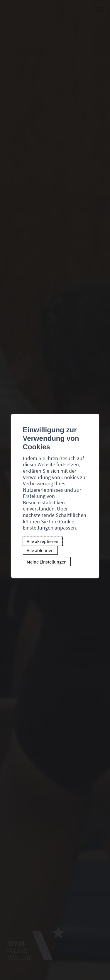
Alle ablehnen (40, 550)
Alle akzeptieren (43, 541)
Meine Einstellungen (47, 562)
